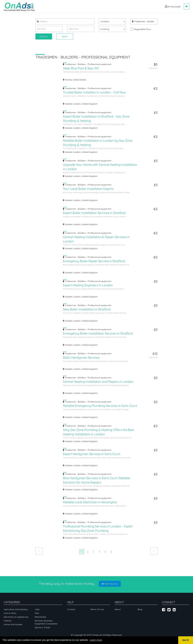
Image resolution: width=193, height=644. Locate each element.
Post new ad (110, 584)
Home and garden (13, 624)
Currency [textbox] (105, 29)
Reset (65, 37)
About (118, 609)
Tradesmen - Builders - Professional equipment (145, 21)
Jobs (37, 609)
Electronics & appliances (16, 617)
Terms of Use (97, 609)
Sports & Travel (42, 627)
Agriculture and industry (16, 609)
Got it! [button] (186, 640)
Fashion (8, 621)
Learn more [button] (96, 640)
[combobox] (112, 21)
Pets (37, 613)
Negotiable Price (142, 29)
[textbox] (112, 21)
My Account (173, 6)
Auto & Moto (10, 613)
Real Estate (40, 617)
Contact (71, 609)
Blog (140, 609)
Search (44, 37)
